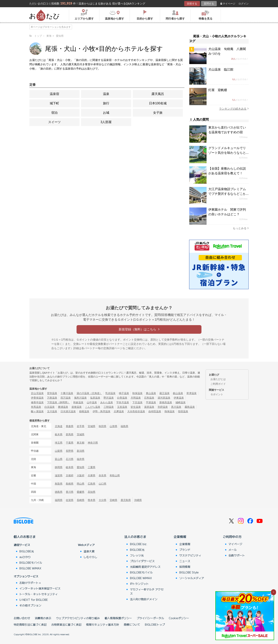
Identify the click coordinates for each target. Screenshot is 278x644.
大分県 (102, 500)
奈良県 (102, 475)
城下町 (54, 103)
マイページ (228, 4)
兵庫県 (92, 475)
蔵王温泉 (164, 393)
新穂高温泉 (166, 402)
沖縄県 (138, 500)
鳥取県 (59, 484)
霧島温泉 (190, 407)
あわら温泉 (107, 402)
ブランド (185, 550)
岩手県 (81, 426)
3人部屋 (106, 122)
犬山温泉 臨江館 (221, 69)
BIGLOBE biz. (139, 544)
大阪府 (81, 475)
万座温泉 (52, 398)
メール (233, 550)
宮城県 (92, 426)
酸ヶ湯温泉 (37, 411)
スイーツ (54, 122)
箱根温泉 (84, 411)
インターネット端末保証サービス (40, 588)
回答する (192, 4)
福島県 (124, 426)
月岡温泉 (136, 398)
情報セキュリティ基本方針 (103, 624)
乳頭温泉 (110, 393)
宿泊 (54, 113)
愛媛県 (81, 492)
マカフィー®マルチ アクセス (147, 591)
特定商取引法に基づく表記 (30, 624)
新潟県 (81, 451)
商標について (132, 624)
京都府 (70, 475)
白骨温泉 (122, 398)
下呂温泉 (137, 402)
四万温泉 (66, 398)
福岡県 (59, 500)
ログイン (244, 4)
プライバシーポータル (150, 618)
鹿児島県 (126, 500)
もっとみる (241, 228)
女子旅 (158, 113)
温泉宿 (54, 94)
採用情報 (185, 567)
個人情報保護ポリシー (118, 618)
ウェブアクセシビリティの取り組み (78, 618)
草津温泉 (191, 393)
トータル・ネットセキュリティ (39, 594)
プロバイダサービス (142, 561)
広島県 (92, 484)
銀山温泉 (178, 393)
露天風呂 (158, 94)
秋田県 (102, 426)
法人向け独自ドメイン (144, 599)
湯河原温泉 (164, 398)
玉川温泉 (52, 411)
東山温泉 (151, 393)
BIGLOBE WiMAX (30, 568)
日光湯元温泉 (68, 411)
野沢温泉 (109, 398)
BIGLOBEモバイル (31, 563)
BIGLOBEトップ (155, 624)
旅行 (106, 103)
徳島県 (59, 492)
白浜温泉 (50, 407)
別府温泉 (163, 407)
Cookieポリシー (179, 618)
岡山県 (81, 484)
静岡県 (59, 467)
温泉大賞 (89, 551)
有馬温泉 (36, 407)
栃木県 (59, 434)
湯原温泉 (149, 407)
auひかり (25, 557)
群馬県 (70, 434)
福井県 (81, 459)
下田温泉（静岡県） (58, 402)
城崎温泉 (181, 402)
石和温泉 (149, 398)
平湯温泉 (151, 402)
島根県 (70, 484)
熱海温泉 (170, 411)
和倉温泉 (78, 402)
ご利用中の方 (232, 537)
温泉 (106, 94)
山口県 (102, 484)
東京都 (81, 443)
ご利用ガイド (218, 384)
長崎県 (81, 500)
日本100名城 (158, 103)
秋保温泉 (137, 393)
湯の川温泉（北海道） (89, 393)
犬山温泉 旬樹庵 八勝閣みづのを (227, 51)
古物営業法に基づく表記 (66, 624)
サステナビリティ (190, 555)
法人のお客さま (135, 537)
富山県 (59, 459)
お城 (106, 113)
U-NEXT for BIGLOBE (34, 600)
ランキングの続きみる (234, 109)
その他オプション (30, 605)
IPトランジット (139, 584)
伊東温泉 (179, 398)
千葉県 (70, 443)
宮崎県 (113, 500)
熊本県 (92, 500)
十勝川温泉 (67, 393)
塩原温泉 (95, 398)
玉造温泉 (122, 407)
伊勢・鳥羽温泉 (102, 411)
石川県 (70, 459)
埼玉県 (59, 443)
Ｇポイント (217, 394)
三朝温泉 (109, 407)
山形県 (113, 426)
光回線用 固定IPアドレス (145, 567)
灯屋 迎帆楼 (218, 90)
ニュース (185, 561)
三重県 (92, 467)
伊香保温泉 (37, 398)
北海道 (59, 426)
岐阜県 (70, 467)
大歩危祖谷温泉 (136, 411)
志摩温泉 (119, 411)
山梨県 (59, 451)
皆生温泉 (136, 407)
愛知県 (81, 467)
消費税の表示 (43, 618)
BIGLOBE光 (27, 551)
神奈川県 (93, 443)
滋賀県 (59, 475)
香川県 (70, 492)
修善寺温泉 (37, 402)
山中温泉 (92, 402)
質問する (209, 4)
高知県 (92, 492)
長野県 (70, 451)
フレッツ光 (137, 555)
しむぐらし (90, 557)
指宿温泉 (183, 411)
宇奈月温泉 (123, 402)
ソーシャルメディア (192, 578)
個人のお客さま (25, 537)
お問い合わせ (22, 618)
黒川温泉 (176, 407)
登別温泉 (52, 393)
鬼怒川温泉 (80, 398)
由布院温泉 (155, 411)
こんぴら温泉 (93, 407)
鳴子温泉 (124, 393)
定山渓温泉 (37, 393)
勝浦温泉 (63, 407)
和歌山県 (115, 475)
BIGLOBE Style (189, 572)
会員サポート (237, 555)
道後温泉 (77, 407)
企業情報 (180, 537)
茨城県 (81, 434)
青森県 (70, 426)
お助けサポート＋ (30, 583)
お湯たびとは (218, 379)
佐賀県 (70, 500)
